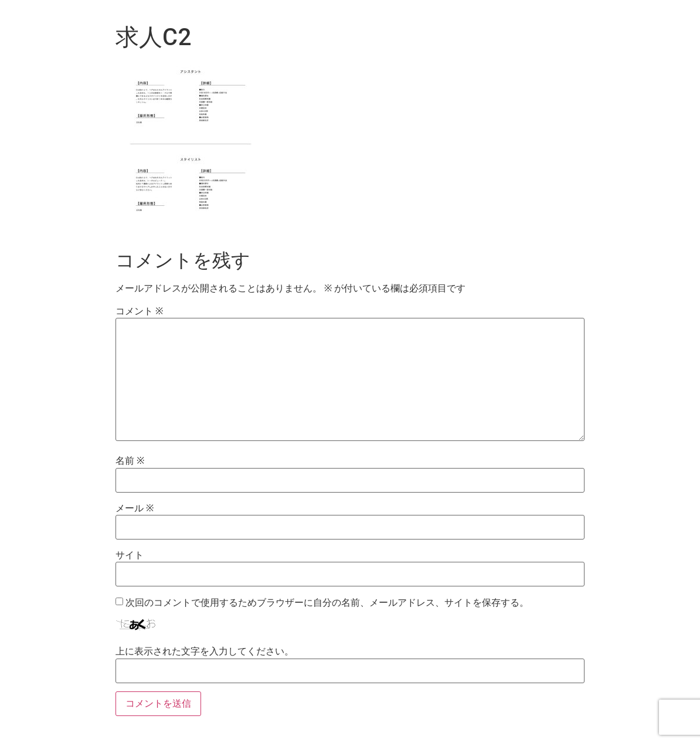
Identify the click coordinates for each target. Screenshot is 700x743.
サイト (130, 555)
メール (135, 508)
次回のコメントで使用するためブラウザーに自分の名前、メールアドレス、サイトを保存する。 (327, 603)
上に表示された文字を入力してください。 (205, 652)
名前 (130, 461)
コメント (139, 311)
